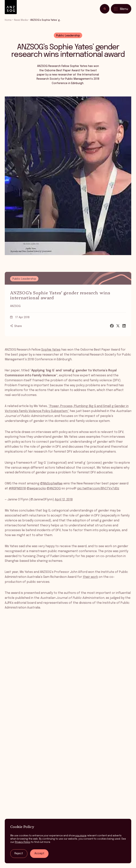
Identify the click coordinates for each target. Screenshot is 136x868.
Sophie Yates (51, 350)
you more (81, 836)
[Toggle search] (105, 8)
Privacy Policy (23, 842)
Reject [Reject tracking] (19, 854)
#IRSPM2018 (17, 489)
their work (90, 577)
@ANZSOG (54, 489)
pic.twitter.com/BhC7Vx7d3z (98, 489)
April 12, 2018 (64, 500)
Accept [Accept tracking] (39, 854)
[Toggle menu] (121, 8)
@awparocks (36, 489)
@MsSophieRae (51, 484)
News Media (21, 20)
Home (8, 20)
